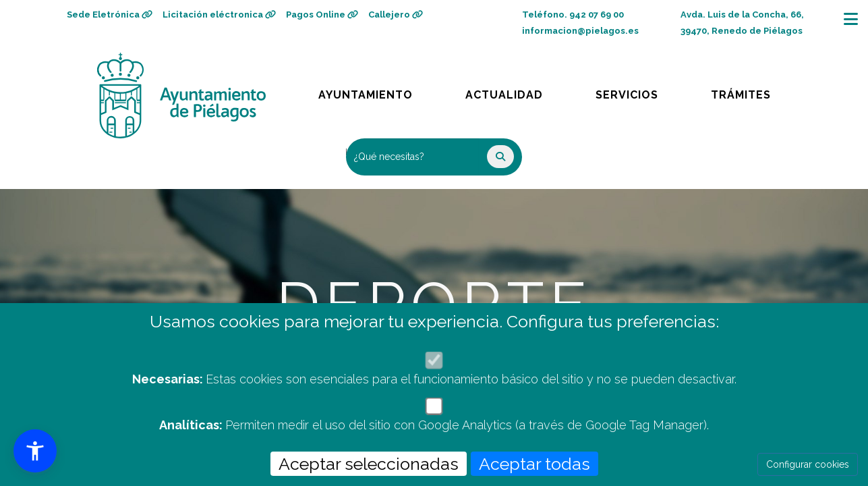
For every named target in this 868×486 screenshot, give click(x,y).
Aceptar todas (534, 464)
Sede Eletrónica (110, 15)
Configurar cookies (808, 464)
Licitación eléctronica (219, 15)
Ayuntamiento (367, 91)
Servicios (640, 91)
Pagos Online (322, 15)
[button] (35, 451)
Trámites (754, 91)
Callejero (396, 15)
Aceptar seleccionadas (369, 464)
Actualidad (514, 91)
